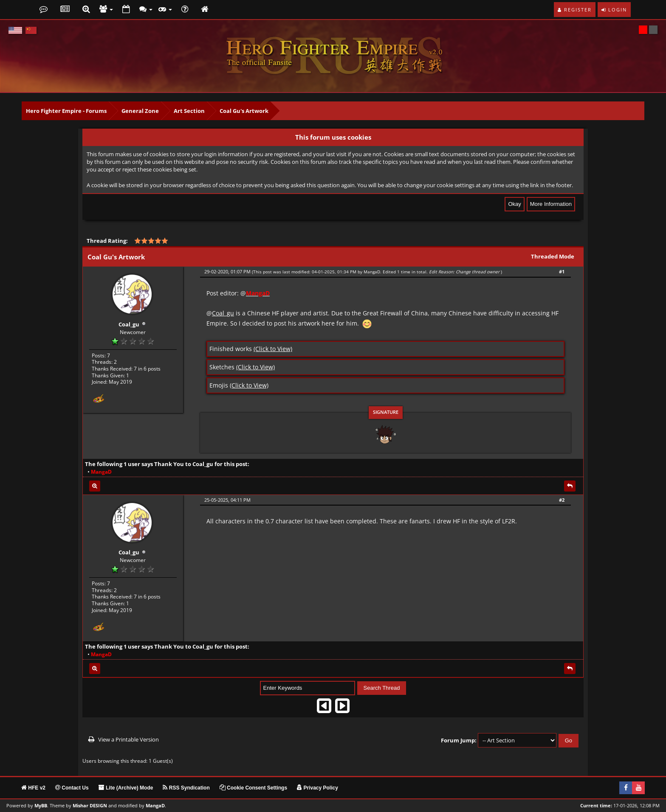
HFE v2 (33, 787)
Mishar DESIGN (90, 804)
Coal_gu (129, 323)
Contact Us (72, 787)
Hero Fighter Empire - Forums (66, 111)
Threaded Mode (553, 256)
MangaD (372, 272)
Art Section (189, 111)
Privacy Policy (317, 787)
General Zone (140, 111)
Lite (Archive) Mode (126, 787)
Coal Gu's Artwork (244, 111)
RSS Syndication (186, 787)
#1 (562, 271)
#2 (562, 500)
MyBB (41, 804)
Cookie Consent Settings (253, 787)
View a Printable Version (128, 738)
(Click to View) (273, 349)
